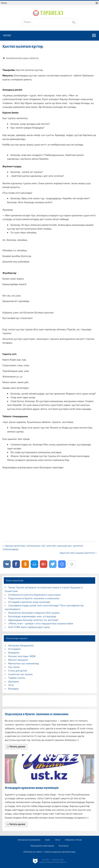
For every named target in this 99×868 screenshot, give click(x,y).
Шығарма (14, 682)
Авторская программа (29, 840)
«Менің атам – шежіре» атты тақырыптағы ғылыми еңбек (41, 624)
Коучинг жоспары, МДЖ (22, 656)
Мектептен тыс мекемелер (24, 664)
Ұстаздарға (15, 649)
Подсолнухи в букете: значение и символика (34, 598)
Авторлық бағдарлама (21, 646)
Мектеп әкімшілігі (18, 660)
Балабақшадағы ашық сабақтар (22, 58)
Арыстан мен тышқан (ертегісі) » (78, 553)
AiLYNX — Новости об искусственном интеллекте (53, 861)
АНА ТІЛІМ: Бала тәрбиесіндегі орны (29, 627)
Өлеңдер (13, 689)
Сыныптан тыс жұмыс (21, 674)
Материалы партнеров (42, 846)
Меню (4, 3)
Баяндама (14, 653)
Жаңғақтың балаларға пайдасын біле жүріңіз (34, 613)
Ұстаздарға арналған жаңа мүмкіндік (29, 602)
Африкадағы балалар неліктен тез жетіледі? (33, 620)
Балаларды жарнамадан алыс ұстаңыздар (32, 616)
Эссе (11, 685)
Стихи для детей (18, 671)
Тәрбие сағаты (17, 678)
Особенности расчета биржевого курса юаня (34, 595)
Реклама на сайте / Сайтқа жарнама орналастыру (50, 852)
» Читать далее (16, 747)
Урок (48, 840)
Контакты (64, 846)
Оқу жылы (14, 667)
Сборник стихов (73, 840)
